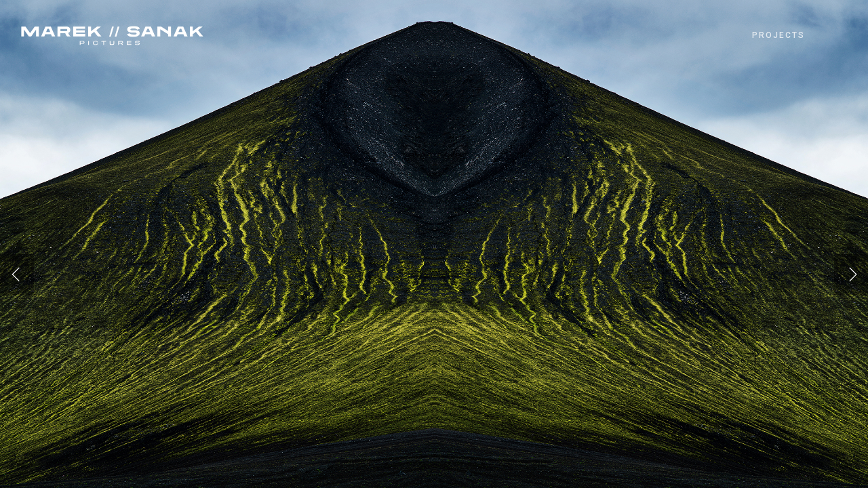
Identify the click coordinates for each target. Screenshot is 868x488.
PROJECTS (778, 35)
